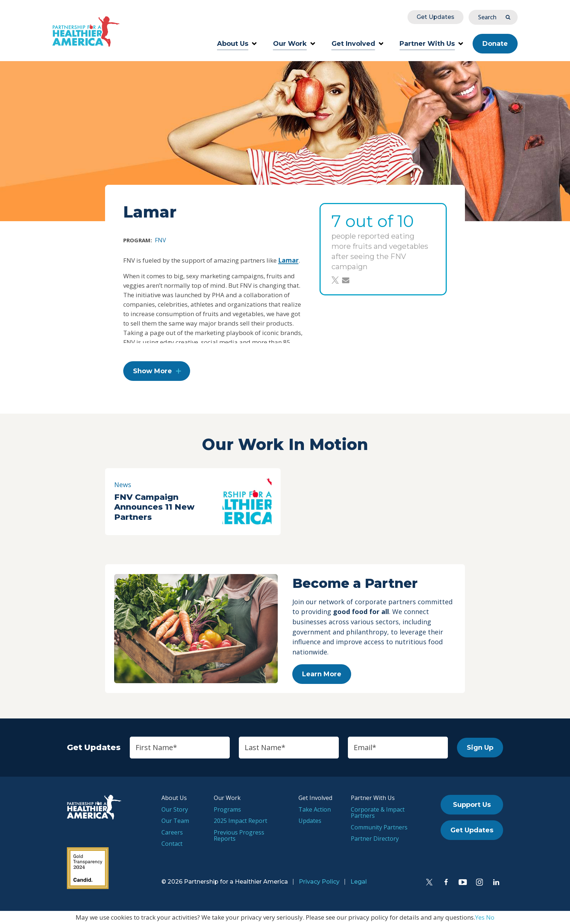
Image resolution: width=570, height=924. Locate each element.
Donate (495, 44)
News (123, 485)
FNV (160, 240)
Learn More (322, 674)
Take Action (315, 809)
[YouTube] (463, 882)
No (490, 917)
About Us (237, 44)
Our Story (175, 809)
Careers (172, 832)
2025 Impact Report (240, 821)
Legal (359, 882)
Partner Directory (375, 839)
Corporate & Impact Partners (378, 813)
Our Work (294, 44)
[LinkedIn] (496, 882)
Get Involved (358, 44)
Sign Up (480, 748)
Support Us (472, 805)
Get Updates (435, 17)
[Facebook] (446, 882)
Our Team (175, 821)
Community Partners (379, 827)
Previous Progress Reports (239, 836)
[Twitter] (429, 882)
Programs (227, 809)
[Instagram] (479, 882)
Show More (152, 371)
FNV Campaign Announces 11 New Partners (154, 507)
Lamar (288, 260)
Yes (480, 917)
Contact (172, 844)
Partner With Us (431, 44)
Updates (310, 821)
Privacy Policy (319, 882)
